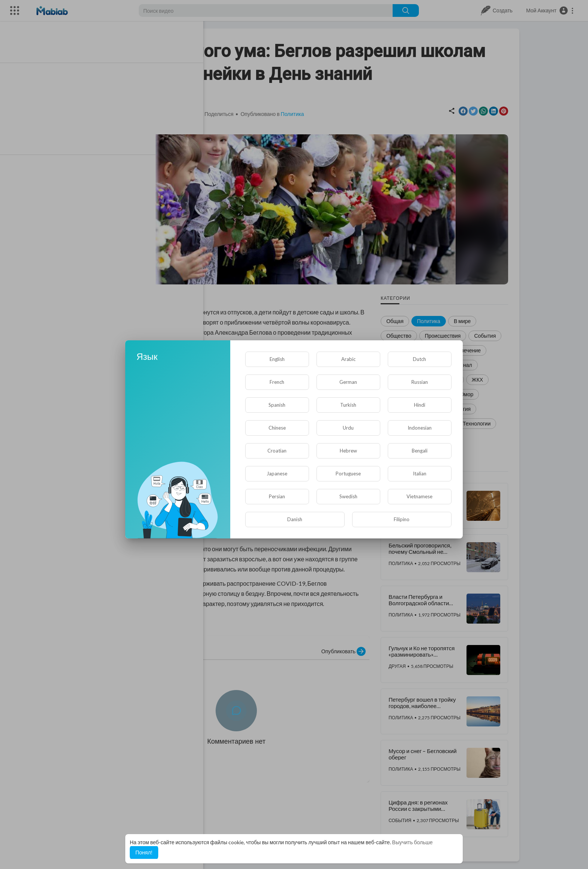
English (277, 359)
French (277, 382)
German (348, 382)
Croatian (277, 451)
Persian (277, 496)
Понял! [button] (144, 852)
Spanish (277, 405)
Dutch (419, 359)
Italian (420, 474)
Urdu (348, 428)
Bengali (420, 451)
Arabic (348, 359)
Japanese (277, 474)
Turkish (348, 405)
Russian (420, 382)
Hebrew (348, 451)
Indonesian (420, 428)
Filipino (402, 519)
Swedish (348, 496)
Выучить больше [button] (412, 842)
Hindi (420, 405)
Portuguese (348, 474)
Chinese (277, 428)
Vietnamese (419, 496)
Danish (295, 519)
